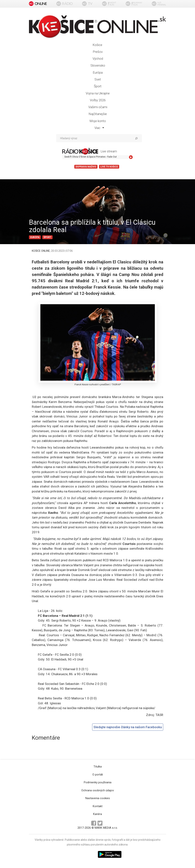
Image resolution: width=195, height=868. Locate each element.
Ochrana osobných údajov (98, 790)
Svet (98, 79)
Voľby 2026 (98, 100)
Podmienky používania (98, 782)
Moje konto (98, 121)
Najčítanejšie (98, 114)
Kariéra (97, 814)
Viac (99, 128)
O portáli (98, 775)
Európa (98, 72)
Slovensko (98, 65)
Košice (97, 45)
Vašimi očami (98, 107)
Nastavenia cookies (98, 798)
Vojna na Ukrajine (98, 93)
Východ (98, 59)
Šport (98, 86)
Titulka (98, 767)
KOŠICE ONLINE (41, 251)
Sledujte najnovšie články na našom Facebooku (128, 727)
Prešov (98, 52)
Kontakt (98, 806)
